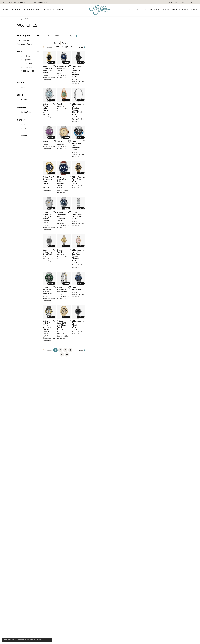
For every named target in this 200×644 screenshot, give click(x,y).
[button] (173, 2)
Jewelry (19, 19)
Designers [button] (59, 10)
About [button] (166, 10)
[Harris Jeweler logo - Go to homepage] (100, 10)
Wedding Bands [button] (32, 10)
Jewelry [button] (46, 10)
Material (21, 107)
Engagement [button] (12, 10)
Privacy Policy (35, 640)
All (126, 526)
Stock (20, 95)
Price (20, 51)
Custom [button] (152, 10)
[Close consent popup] (50, 640)
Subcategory (23, 36)
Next (179, 47)
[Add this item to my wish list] (86, 99)
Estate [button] (131, 10)
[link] (9, 2)
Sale (140, 10)
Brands (21, 82)
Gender (21, 120)
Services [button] (180, 10)
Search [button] (194, 10)
